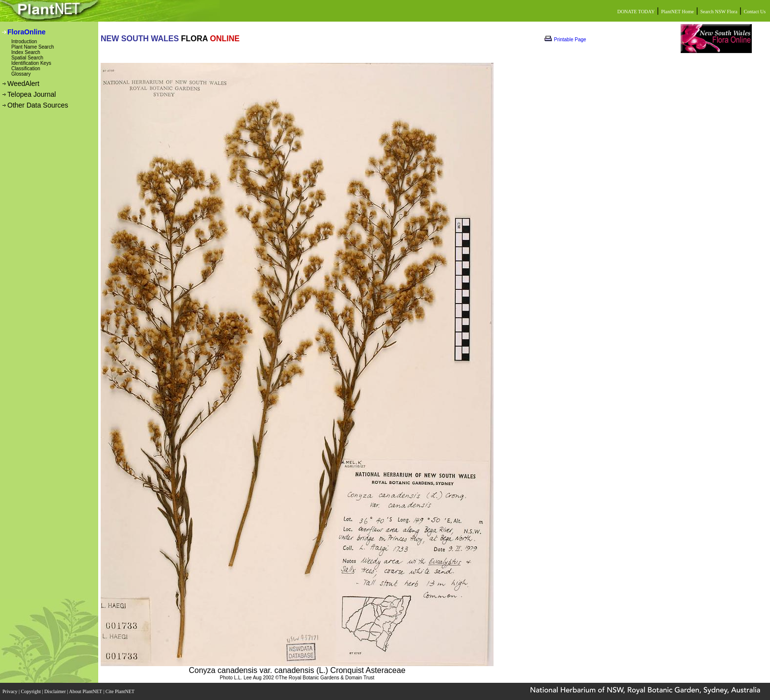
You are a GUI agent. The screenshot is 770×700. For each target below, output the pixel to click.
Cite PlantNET (121, 691)
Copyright (32, 691)
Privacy (11, 691)
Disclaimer (55, 691)
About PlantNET (86, 691)
